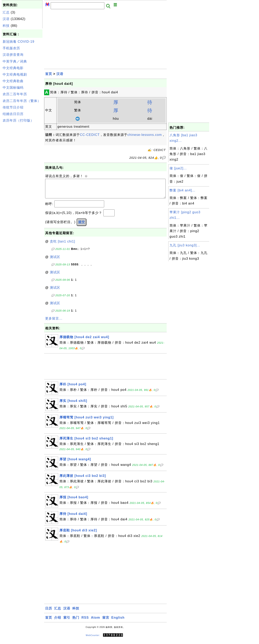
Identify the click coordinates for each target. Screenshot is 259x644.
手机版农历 (11, 48)
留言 (106, 622)
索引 (67, 622)
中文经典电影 (13, 68)
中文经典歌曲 (13, 81)
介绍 (58, 622)
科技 (6, 26)
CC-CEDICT (90, 135)
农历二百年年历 (15, 94)
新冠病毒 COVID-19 (18, 42)
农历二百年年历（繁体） (22, 101)
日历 (49, 612)
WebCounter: (93, 639)
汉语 (6, 19)
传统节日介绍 (13, 107)
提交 (81, 226)
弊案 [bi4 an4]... (182, 190)
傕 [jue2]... (178, 168)
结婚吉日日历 (13, 114)
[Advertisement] (22, 186)
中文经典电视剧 (15, 74)
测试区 (55, 261)
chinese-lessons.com (145, 135)
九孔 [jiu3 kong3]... (185, 245)
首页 (49, 74)
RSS (85, 622)
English (118, 622)
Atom (95, 622)
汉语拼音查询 (13, 55)
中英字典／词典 (15, 61)
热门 (76, 622)
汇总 (6, 12)
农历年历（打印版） (18, 120)
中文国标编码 (13, 88)
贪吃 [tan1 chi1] (63, 245)
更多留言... (54, 323)
